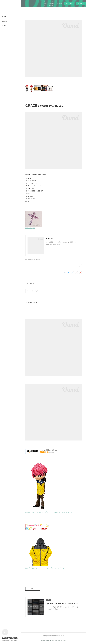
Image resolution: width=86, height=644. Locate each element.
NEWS (4, 26)
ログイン (81, 4)
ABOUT (4, 21)
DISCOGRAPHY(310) (30, 260)
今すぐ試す (69, 4)
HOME (4, 17)
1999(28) (38, 260)
